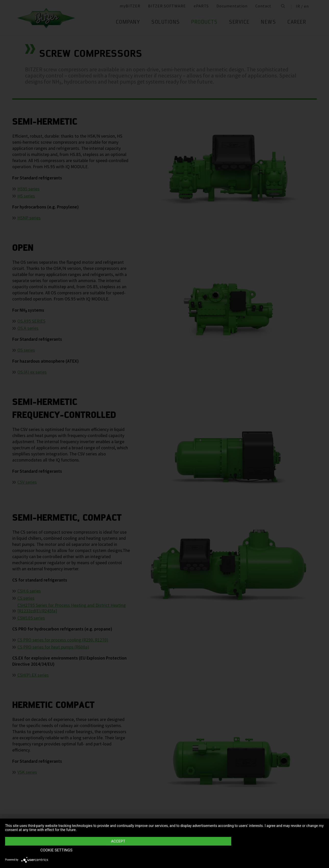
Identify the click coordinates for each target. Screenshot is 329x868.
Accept (117, 850)
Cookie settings (276, 850)
